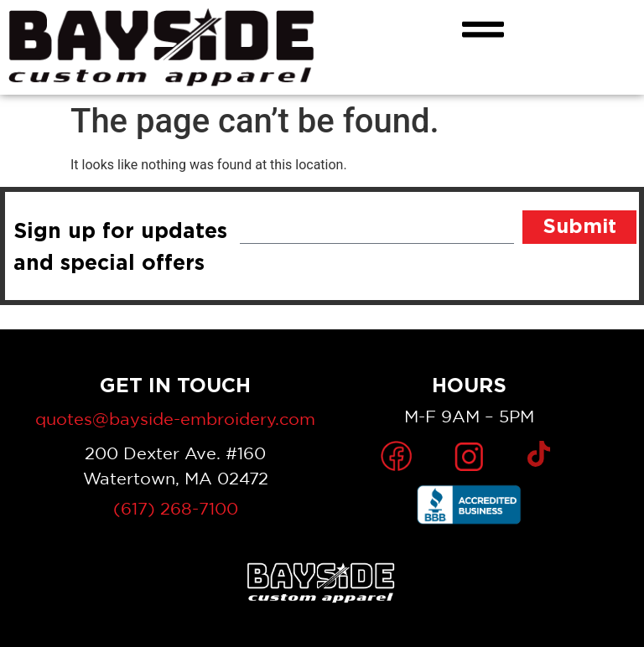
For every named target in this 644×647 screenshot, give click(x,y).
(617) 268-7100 (176, 508)
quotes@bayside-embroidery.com (175, 419)
